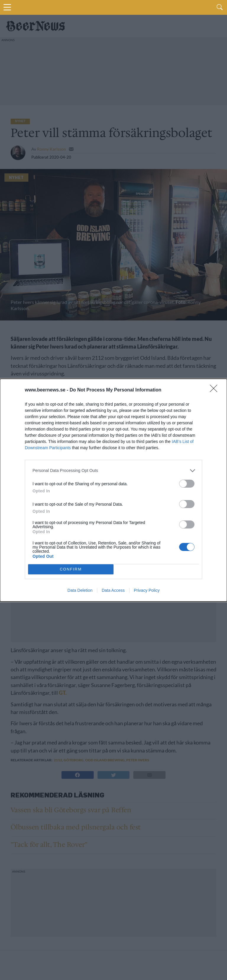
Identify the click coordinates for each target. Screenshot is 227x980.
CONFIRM (71, 569)
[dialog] (113, 490)
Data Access (113, 590)
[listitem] (113, 471)
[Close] (215, 390)
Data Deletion (80, 590)
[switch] (187, 484)
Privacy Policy (147, 590)
